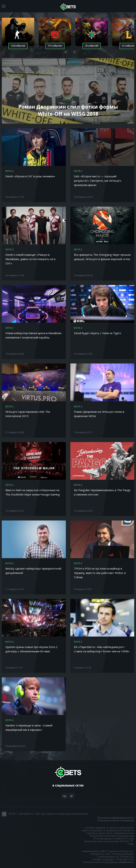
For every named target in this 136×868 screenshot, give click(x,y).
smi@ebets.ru (127, 862)
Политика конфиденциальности (116, 818)
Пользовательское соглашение (116, 820)
